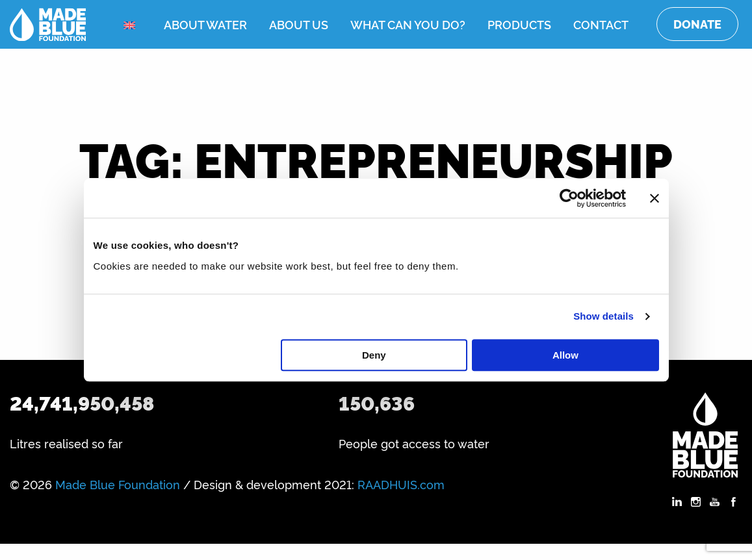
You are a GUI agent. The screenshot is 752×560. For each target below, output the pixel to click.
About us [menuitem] (299, 24)
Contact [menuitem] (601, 24)
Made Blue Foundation (118, 484)
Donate (697, 24)
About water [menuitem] (205, 24)
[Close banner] (655, 198)
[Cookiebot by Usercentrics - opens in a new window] (569, 198)
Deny (374, 355)
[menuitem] (133, 25)
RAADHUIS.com (401, 484)
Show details (603, 316)
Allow (565, 355)
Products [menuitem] (519, 24)
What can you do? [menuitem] (408, 24)
